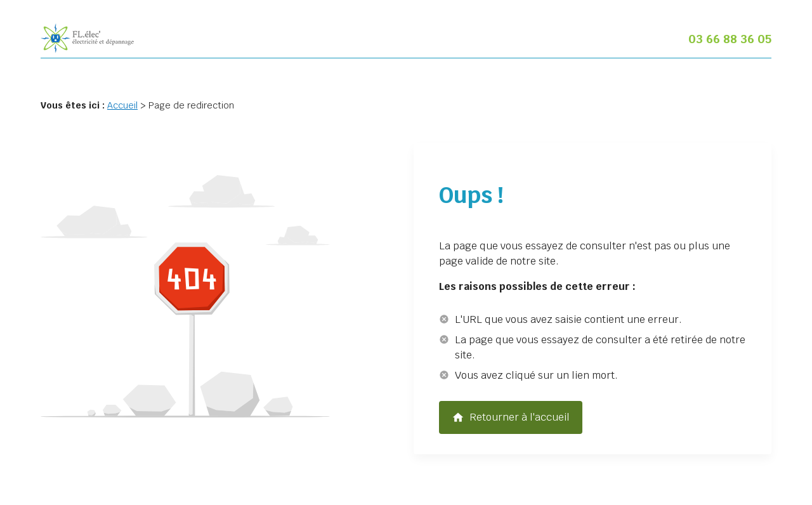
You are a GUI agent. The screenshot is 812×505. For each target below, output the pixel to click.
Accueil (122, 105)
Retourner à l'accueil (511, 417)
